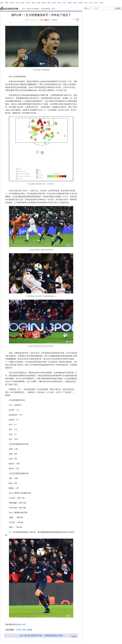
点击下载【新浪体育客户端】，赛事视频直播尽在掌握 (41, 636)
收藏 (81, 3)
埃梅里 (30, 630)
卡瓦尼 (19, 630)
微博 (38, 3)
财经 (23, 3)
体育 (12, 3)
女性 (86, 3)
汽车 (91, 3)
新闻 (7, 3)
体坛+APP (22, 625)
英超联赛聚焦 (46, 9)
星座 (75, 3)
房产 (96, 3)
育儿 (65, 3)
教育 (54, 3)
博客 (44, 3)
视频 (33, 3)
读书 (49, 3)
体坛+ (42, 20)
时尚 (59, 3)
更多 (102, 3)
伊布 (24, 630)
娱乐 (17, 3)
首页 (2, 3)
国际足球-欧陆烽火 (33, 9)
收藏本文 (55, 20)
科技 (28, 3)
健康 (70, 3)
